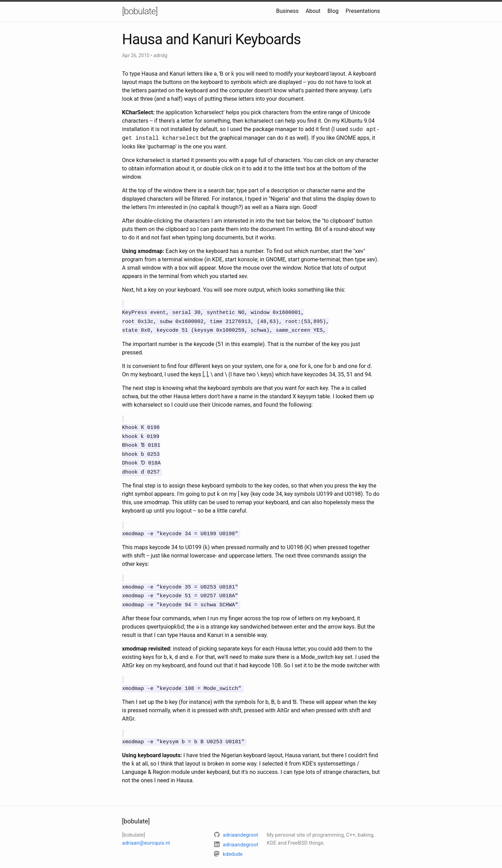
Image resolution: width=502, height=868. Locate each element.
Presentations (363, 11)
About (313, 11)
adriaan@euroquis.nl (146, 832)
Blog (333, 11)
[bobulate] (140, 11)
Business (287, 11)
